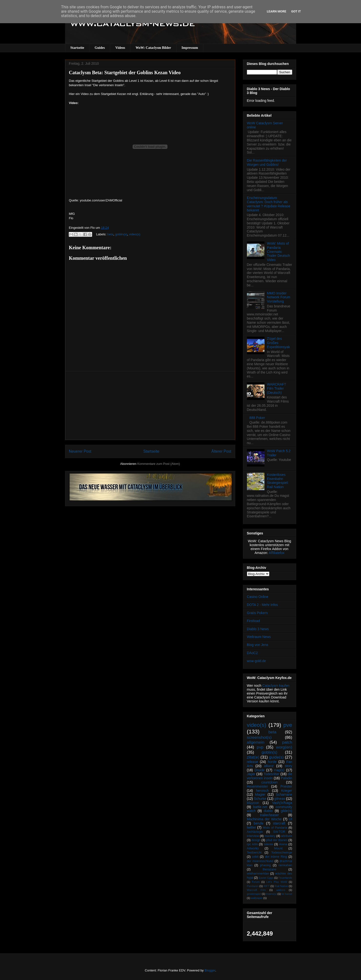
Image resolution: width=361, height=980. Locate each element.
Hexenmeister (257, 786)
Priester (286, 786)
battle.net (260, 807)
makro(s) (271, 894)
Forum (256, 882)
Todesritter (271, 774)
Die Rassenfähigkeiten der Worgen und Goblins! (267, 162)
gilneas (280, 799)
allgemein (256, 742)
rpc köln (252, 844)
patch (287, 742)
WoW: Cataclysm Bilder (153, 48)
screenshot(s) (259, 737)
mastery (270, 836)
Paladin (287, 778)
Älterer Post (221, 451)
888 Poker (257, 418)
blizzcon (253, 803)
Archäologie (255, 832)
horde (272, 762)
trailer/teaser (270, 815)
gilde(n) (287, 811)
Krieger (287, 791)
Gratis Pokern (257, 613)
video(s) (135, 234)
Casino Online (258, 597)
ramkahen (285, 865)
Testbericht (254, 853)
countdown (270, 782)
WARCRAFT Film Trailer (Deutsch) (277, 388)
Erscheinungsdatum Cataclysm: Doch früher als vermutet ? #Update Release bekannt (269, 204)
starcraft (279, 823)
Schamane (284, 794)
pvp (260, 747)
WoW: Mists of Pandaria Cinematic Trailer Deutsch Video (278, 252)
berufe (259, 823)
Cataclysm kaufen (276, 686)
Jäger (251, 774)
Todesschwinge (282, 853)
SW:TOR (279, 832)
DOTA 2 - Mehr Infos (262, 605)
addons (281, 890)
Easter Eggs (266, 878)
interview (253, 836)
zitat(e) (253, 757)
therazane (270, 869)
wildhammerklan (258, 874)
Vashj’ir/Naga (282, 803)
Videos (120, 48)
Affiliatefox (277, 553)
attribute (287, 836)
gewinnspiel (254, 894)
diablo (268, 811)
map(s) (279, 770)
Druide (259, 770)
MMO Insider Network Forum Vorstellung (279, 297)
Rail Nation (281, 886)
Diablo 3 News (258, 629)
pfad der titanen (277, 840)
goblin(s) (121, 234)
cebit (255, 857)
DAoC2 (252, 653)
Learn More (277, 11)
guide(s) (276, 757)
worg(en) (284, 747)
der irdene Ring (276, 857)
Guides (100, 48)
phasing (265, 865)
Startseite (77, 48)
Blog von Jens (258, 645)
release (253, 762)
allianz (269, 766)
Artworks (253, 848)
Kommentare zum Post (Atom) (159, 464)
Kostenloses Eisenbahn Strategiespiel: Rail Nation (278, 481)
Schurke (260, 799)
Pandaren (253, 886)
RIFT (267, 886)
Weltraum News (259, 637)
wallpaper (257, 898)
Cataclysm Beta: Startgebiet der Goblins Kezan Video (125, 73)
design (256, 840)
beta (110, 234)
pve (288, 725)
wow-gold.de (257, 661)
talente (268, 844)
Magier (260, 794)
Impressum (190, 48)
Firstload (254, 621)
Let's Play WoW (277, 882)
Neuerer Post (80, 451)
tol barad (287, 894)
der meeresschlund (260, 861)
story (288, 766)
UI (291, 819)
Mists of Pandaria (275, 828)
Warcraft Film (256, 890)
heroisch (262, 791)
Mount (278, 848)
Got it (296, 11)
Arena (283, 844)
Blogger (210, 970)
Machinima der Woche (264, 819)
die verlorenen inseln (270, 776)
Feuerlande (285, 878)
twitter (251, 827)
